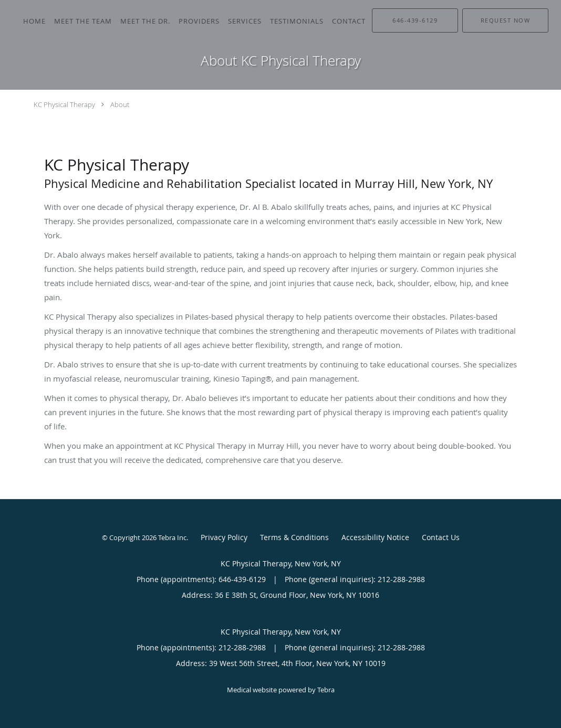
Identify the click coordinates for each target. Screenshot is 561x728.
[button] (505, 20)
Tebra (326, 690)
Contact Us (441, 537)
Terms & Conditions (294, 537)
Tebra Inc (172, 537)
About (120, 104)
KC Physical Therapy (64, 104)
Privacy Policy (224, 537)
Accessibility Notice (375, 537)
